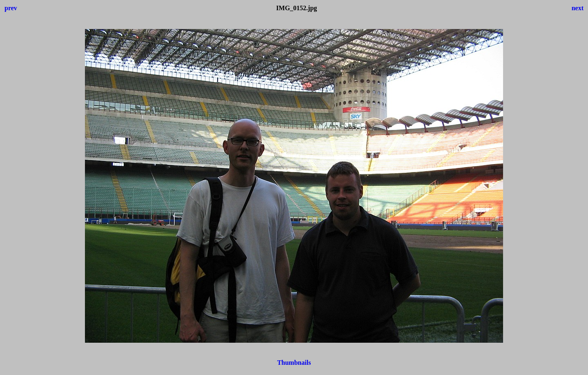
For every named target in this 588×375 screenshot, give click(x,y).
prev (11, 8)
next (578, 8)
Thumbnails (294, 363)
